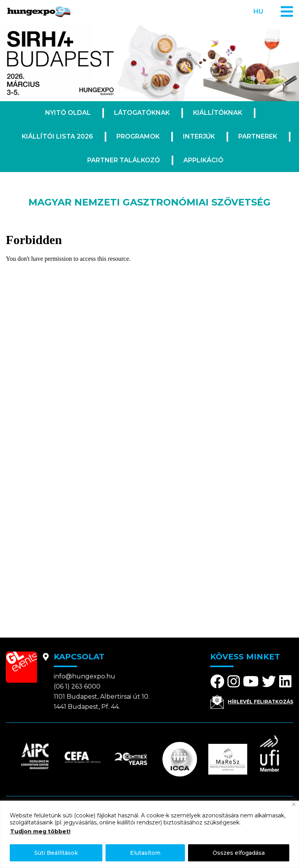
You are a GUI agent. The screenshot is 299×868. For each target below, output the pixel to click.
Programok (138, 136)
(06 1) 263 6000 (77, 686)
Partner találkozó (124, 160)
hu (258, 11)
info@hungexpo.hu (84, 676)
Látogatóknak (142, 113)
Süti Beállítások (56, 853)
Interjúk (199, 136)
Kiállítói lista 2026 (57, 136)
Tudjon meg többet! (40, 831)
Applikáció (203, 160)
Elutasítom (145, 853)
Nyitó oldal (68, 113)
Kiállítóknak (218, 113)
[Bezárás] (294, 804)
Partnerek (258, 136)
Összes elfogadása (239, 853)
